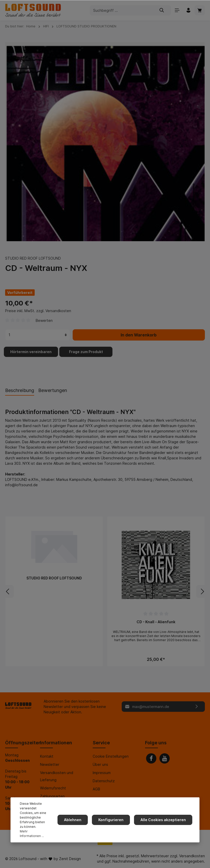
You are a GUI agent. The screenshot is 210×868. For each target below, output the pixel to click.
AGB (96, 789)
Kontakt (47, 756)
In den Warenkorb (139, 335)
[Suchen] (162, 10)
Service (101, 743)
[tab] (20, 390)
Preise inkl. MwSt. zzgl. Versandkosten (38, 311)
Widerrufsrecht (53, 788)
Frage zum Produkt (86, 352)
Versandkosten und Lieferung (57, 776)
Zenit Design (70, 859)
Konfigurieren (111, 820)
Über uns (100, 764)
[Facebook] (151, 758)
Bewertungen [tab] (53, 390)
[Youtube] (165, 758)
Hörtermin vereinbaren (31, 352)
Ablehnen (73, 820)
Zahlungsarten (52, 796)
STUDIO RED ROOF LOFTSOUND (33, 258)
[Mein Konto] (188, 10)
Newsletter (50, 764)
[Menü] (177, 10)
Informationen (56, 743)
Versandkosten (192, 856)
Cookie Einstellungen (111, 756)
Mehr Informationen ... (32, 834)
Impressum (102, 773)
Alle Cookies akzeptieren (163, 820)
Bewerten (44, 320)
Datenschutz (104, 781)
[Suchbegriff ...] (121, 10)
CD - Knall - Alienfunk (156, 622)
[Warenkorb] (200, 10)
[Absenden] (197, 707)
